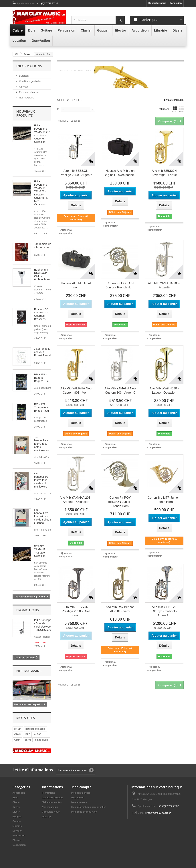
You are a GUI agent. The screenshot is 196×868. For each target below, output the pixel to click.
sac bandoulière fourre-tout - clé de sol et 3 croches (43, 516)
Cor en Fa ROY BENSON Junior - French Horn (120, 502)
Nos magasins (26, 98)
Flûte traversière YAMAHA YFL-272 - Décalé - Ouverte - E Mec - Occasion (41, 193)
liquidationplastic (35, 729)
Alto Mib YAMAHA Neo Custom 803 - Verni (76, 391)
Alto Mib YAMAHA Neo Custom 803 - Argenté (120, 391)
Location (17, 831)
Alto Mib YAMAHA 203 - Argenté (164, 285)
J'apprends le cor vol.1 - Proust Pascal (43, 352)
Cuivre (16, 807)
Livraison (24, 76)
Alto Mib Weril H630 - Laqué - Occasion (164, 391)
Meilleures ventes (52, 802)
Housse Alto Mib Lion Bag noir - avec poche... (120, 173)
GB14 (17, 740)
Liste (181, 109)
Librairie (17, 826)
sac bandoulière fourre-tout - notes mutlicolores (41, 444)
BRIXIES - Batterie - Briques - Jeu (42, 378)
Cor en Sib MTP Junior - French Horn (164, 500)
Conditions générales (30, 81)
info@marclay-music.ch (159, 813)
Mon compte (81, 787)
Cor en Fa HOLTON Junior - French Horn (120, 285)
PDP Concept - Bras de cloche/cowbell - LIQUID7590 (43, 625)
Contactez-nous (157, 3)
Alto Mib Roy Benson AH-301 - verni (120, 609)
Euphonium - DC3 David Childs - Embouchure (42, 274)
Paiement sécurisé (29, 92)
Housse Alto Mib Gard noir (76, 285)
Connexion (176, 3)
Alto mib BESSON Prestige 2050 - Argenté (76, 173)
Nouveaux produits (25, 113)
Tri (58, 109)
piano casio (41, 740)
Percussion (19, 835)
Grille (175, 109)
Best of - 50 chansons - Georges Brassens (41, 314)
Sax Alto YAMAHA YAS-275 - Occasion (40, 551)
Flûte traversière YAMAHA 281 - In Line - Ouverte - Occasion (42, 134)
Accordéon (19, 793)
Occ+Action (19, 845)
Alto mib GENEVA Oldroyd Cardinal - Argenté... (164, 611)
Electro (17, 840)
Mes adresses (79, 802)
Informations (29, 66)
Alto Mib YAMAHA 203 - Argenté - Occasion (76, 500)
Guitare (17, 821)
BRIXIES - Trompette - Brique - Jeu (42, 407)
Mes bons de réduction (84, 812)
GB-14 (18, 734)
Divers (16, 812)
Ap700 (38, 734)
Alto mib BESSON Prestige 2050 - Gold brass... (76, 611)
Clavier (16, 802)
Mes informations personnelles (89, 807)
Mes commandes (81, 793)
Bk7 (28, 734)
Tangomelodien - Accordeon (43, 245)
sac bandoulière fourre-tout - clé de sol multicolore (41, 480)
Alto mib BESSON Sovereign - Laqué (164, 173)
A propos (24, 87)
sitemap (46, 816)
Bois (15, 798)
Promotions (27, 610)
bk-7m (18, 729)
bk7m (28, 740)
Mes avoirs (77, 798)
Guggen (17, 816)
